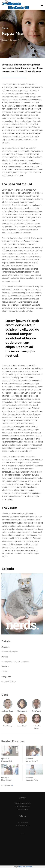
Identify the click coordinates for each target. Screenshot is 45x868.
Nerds (5, 28)
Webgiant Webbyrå (25, 867)
